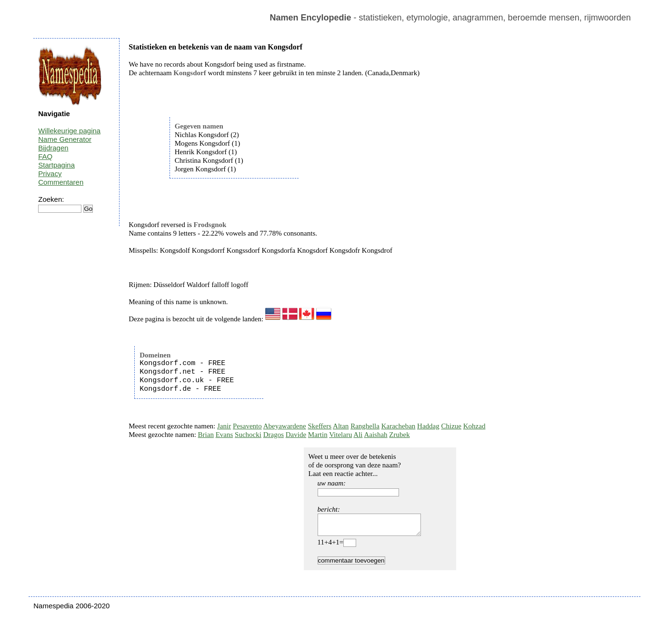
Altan (341, 426)
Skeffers (320, 426)
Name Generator (65, 139)
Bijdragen (53, 148)
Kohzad (474, 426)
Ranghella (365, 426)
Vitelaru (340, 435)
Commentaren (61, 182)
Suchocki (248, 435)
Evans (225, 435)
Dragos (274, 435)
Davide (296, 435)
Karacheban (399, 426)
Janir (224, 426)
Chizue (451, 426)
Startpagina (56, 165)
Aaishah (375, 435)
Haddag (428, 426)
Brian (206, 435)
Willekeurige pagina (69, 131)
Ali (358, 435)
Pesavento (247, 426)
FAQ (45, 156)
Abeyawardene (285, 426)
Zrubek (399, 435)
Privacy (50, 173)
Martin (318, 435)
